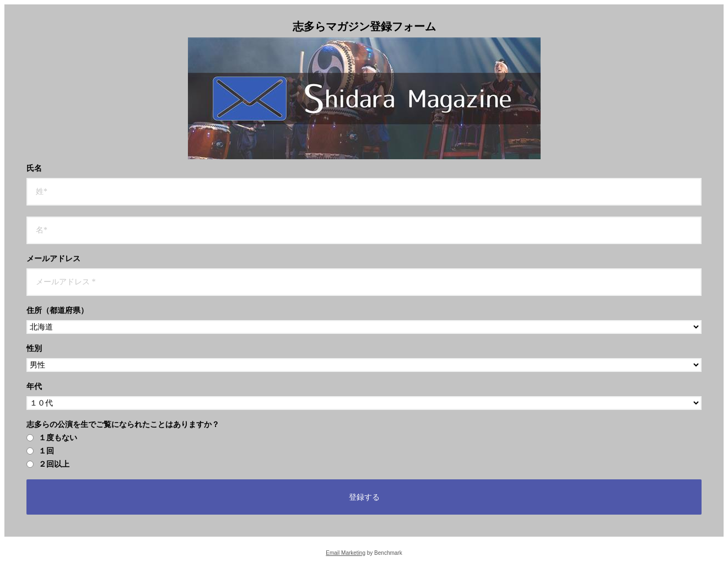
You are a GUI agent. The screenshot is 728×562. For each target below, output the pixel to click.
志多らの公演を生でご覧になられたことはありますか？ (123, 425)
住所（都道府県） (57, 311)
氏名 (34, 169)
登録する (364, 497)
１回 (40, 451)
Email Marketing (346, 553)
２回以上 (48, 464)
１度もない (52, 438)
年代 (34, 387)
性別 (34, 349)
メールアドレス (53, 259)
